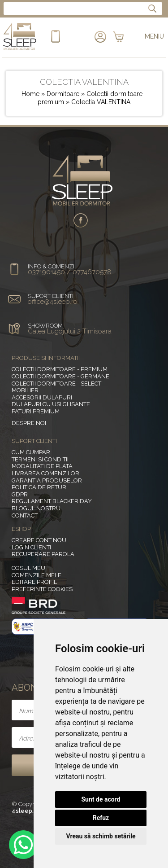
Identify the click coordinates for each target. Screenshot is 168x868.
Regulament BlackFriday (52, 501)
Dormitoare (64, 94)
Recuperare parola (43, 554)
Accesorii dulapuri (42, 397)
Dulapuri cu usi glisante (51, 404)
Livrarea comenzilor (45, 473)
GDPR (20, 494)
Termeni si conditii (40, 459)
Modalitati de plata (42, 466)
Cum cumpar (31, 452)
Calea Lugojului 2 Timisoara (70, 331)
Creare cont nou (39, 540)
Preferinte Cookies (42, 589)
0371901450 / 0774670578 (70, 272)
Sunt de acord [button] (101, 799)
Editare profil (34, 582)
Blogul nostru (36, 508)
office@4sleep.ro (53, 302)
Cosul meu (28, 568)
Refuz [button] (101, 818)
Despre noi (29, 423)
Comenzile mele (37, 575)
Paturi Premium (36, 411)
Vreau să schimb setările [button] (101, 836)
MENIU (154, 36)
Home (30, 94)
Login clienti (31, 547)
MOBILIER (25, 390)
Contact (25, 515)
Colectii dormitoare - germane (60, 376)
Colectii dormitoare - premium (60, 369)
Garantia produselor (47, 480)
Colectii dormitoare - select (56, 384)
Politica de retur (39, 487)
